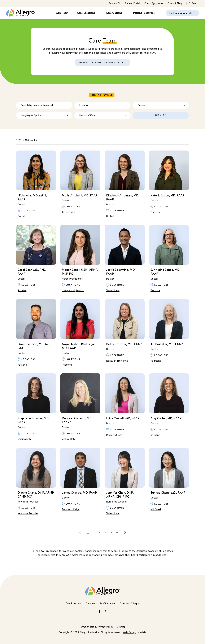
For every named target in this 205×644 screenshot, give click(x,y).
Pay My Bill (115, 3)
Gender (142, 105)
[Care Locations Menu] (96, 13)
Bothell (22, 216)
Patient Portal (132, 3)
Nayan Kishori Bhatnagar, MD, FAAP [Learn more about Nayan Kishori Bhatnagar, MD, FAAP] (79, 346)
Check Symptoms (154, 3)
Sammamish (24, 439)
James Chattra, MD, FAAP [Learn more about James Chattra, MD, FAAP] (79, 493)
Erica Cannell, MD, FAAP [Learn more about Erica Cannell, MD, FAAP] (123, 418)
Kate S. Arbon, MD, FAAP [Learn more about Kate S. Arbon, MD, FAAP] (167, 195)
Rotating (22, 290)
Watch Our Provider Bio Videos (101, 63)
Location (84, 105)
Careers (90, 603)
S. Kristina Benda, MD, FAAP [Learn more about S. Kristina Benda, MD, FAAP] (165, 272)
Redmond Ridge (115, 435)
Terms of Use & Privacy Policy (96, 627)
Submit (159, 115)
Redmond (67, 365)
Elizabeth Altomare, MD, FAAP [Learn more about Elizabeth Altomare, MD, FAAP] (123, 197)
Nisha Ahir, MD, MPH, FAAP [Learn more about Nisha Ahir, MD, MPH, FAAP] (32, 197)
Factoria (155, 212)
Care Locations (86, 13)
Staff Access (107, 603)
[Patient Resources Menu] (156, 13)
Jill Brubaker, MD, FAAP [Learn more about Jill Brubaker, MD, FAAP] (167, 344)
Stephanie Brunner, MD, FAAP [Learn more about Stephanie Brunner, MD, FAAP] (33, 420)
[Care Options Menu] (123, 13)
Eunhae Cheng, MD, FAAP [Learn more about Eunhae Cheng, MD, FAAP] (168, 493)
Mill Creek (156, 509)
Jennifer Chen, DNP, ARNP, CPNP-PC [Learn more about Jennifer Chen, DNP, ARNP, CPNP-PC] (120, 495)
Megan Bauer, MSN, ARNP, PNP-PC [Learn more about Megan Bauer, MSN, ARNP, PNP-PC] (80, 272)
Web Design (129, 632)
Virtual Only (68, 439)
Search (194, 3)
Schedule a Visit (181, 13)
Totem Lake (69, 212)
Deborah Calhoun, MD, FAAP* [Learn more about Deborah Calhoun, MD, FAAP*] (77, 420)
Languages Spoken (32, 115)
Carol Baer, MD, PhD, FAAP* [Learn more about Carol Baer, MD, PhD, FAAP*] (32, 272)
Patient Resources (144, 13)
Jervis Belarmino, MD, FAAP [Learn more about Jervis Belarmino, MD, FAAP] (121, 272)
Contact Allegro (176, 3)
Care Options (114, 13)
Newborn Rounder (28, 513)
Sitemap (121, 627)
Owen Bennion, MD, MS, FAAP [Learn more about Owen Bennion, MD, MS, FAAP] (34, 346)
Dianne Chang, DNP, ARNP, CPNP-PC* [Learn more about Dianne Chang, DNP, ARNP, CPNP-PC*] (36, 495)
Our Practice (73, 603)
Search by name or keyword (37, 105)
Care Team (62, 13)
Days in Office (87, 115)
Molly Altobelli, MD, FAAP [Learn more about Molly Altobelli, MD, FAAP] (80, 195)
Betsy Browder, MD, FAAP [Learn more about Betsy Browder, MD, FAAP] (124, 344)
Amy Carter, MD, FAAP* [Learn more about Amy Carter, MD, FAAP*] (167, 418)
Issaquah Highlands (73, 290)
